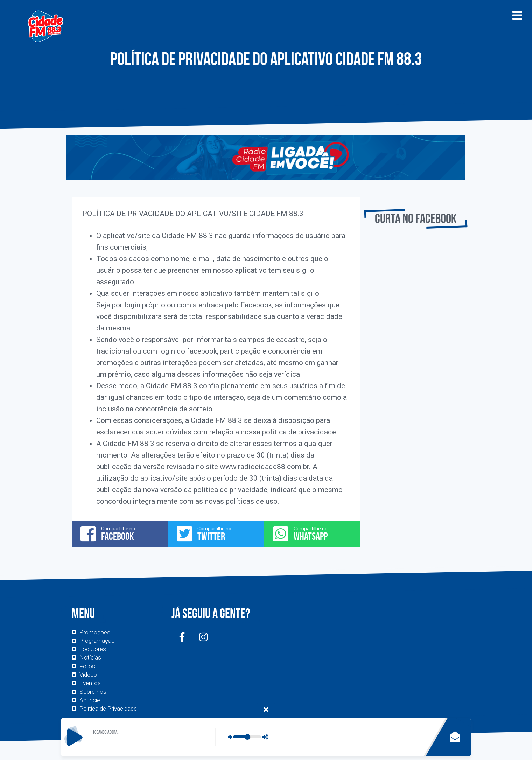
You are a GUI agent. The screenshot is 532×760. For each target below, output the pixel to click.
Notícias (90, 657)
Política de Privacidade (108, 709)
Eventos (90, 683)
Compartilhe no (120, 534)
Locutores (93, 649)
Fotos (87, 666)
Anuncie (90, 700)
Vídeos (88, 675)
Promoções (95, 632)
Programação (97, 641)
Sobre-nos (93, 692)
